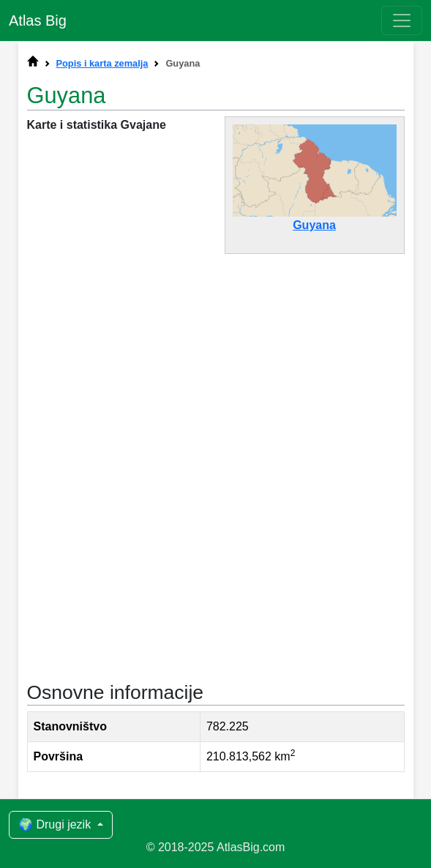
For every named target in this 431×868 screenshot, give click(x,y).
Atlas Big (38, 20)
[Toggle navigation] (402, 20)
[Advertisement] (216, 374)
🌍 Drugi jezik (56, 824)
